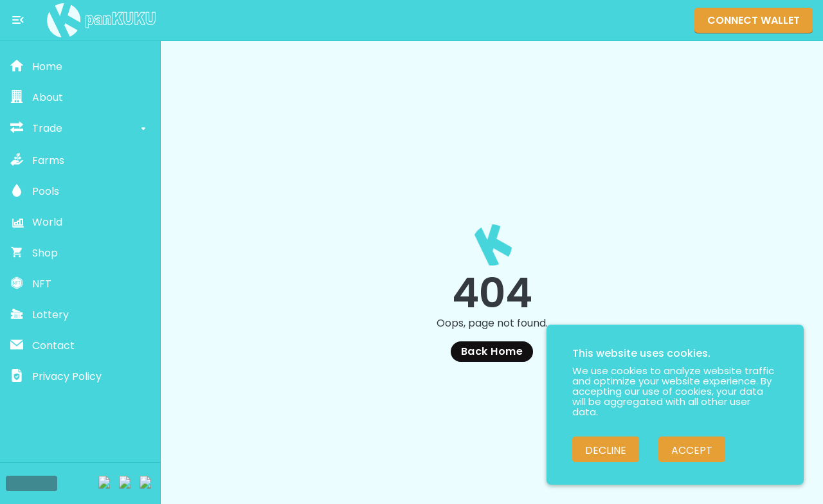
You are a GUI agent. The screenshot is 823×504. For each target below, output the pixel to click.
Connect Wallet (754, 20)
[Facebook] (147, 483)
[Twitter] (126, 483)
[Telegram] (105, 483)
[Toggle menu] (18, 20)
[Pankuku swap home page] (102, 20)
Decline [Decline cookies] (606, 450)
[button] (80, 67)
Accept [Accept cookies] (692, 450)
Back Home (492, 351)
